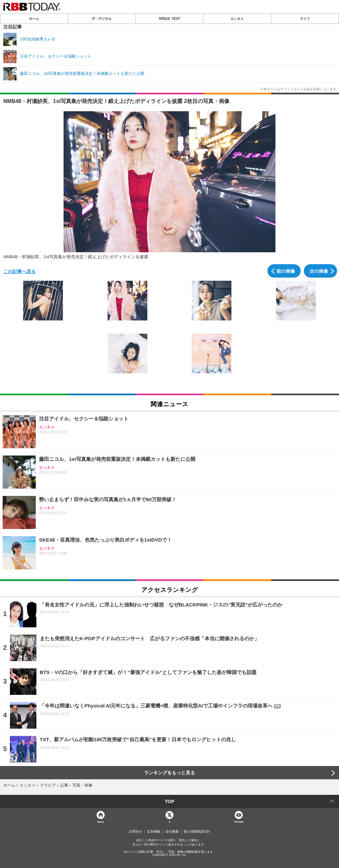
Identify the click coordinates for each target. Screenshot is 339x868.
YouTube (239, 821)
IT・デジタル (102, 19)
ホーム (34, 19)
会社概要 (172, 832)
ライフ (305, 19)
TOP (170, 801)
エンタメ (237, 19)
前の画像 (286, 271)
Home (100, 821)
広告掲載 (154, 832)
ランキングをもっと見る (169, 773)
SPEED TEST (169, 19)
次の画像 (319, 271)
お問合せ (135, 832)
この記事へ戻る (20, 271)
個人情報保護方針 (197, 832)
